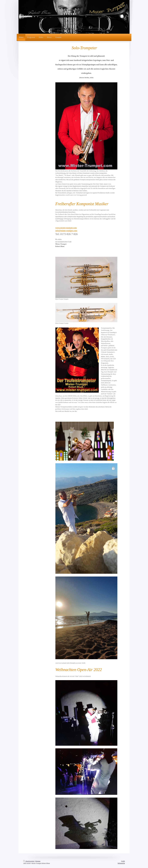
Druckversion (29, 861)
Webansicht (121, 863)
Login (123, 861)
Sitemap (38, 861)
